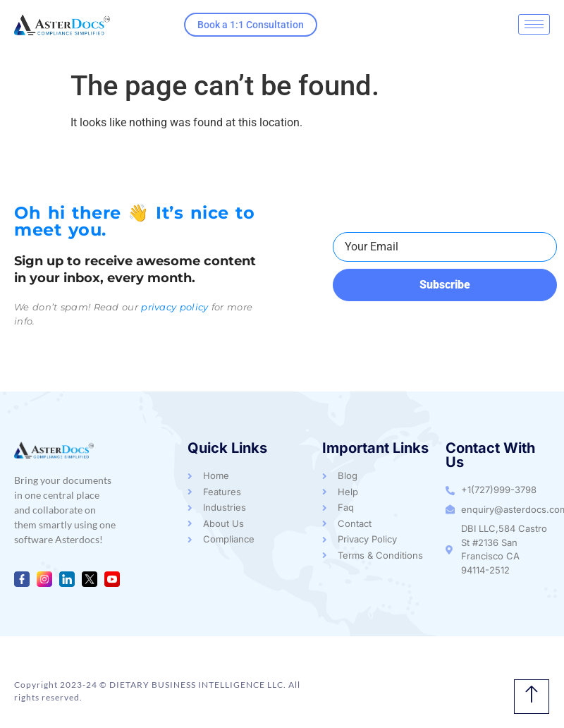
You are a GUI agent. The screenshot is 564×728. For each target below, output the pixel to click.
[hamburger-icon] (534, 24)
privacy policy (174, 307)
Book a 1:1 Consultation (251, 25)
